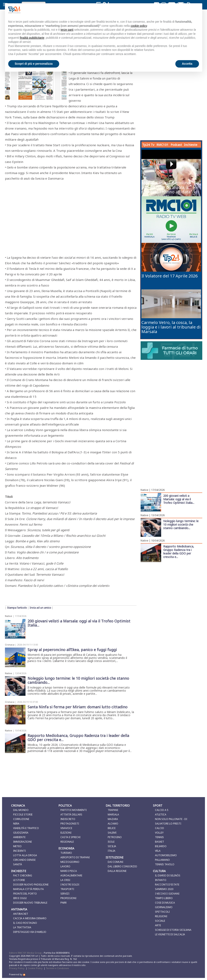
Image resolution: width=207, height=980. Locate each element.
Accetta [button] (187, 64)
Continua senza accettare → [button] (178, 10)
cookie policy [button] (139, 26)
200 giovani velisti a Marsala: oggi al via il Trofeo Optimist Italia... (179, 499)
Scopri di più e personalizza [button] (34, 64)
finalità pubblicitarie (32, 38)
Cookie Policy (35, 968)
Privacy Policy (17, 968)
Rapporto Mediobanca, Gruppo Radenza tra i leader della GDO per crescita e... (179, 551)
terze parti (67, 30)
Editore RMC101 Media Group (26, 953)
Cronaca (10, 645)
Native (9, 616)
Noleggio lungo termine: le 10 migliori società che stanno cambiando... (181, 524)
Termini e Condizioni (57, 968)
